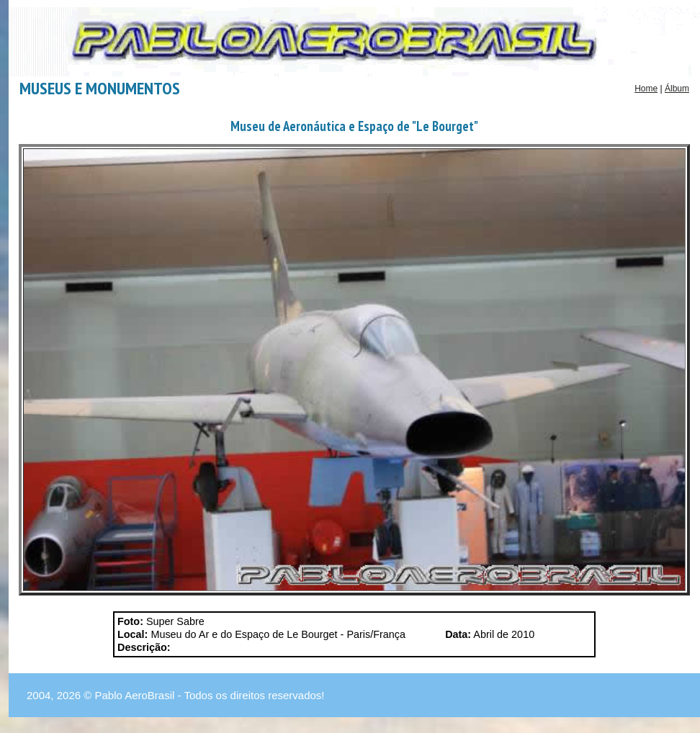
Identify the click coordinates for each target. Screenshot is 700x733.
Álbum (677, 89)
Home (646, 89)
